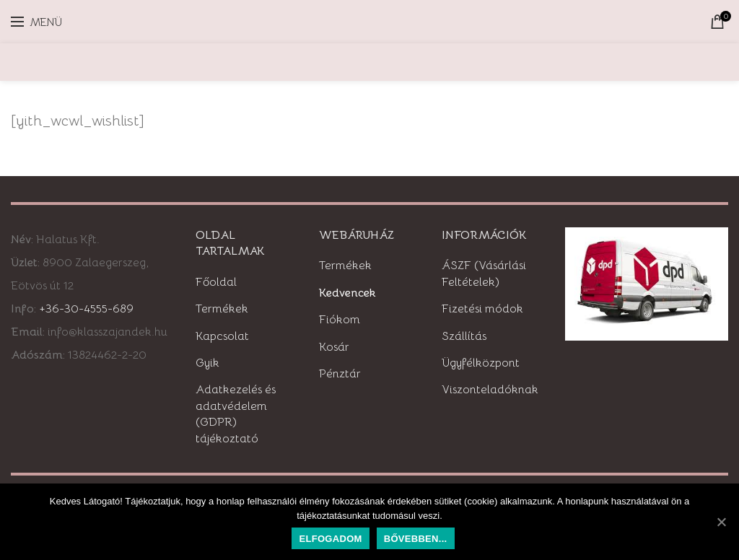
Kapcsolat (222, 336)
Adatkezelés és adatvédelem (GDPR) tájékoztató (236, 414)
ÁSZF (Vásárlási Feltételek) (484, 274)
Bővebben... (416, 539)
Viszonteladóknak (490, 390)
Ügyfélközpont (481, 363)
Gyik (207, 363)
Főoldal (216, 282)
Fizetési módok (482, 309)
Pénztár (340, 374)
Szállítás (464, 336)
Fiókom (340, 320)
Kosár (334, 347)
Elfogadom (330, 539)
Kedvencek (347, 293)
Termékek (222, 309)
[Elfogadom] (721, 522)
